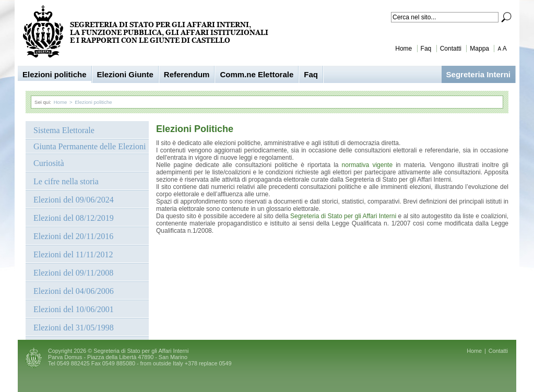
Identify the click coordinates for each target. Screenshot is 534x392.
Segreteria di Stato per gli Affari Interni (343, 216)
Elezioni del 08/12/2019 (74, 218)
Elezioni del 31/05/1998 (74, 328)
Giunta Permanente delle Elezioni (90, 146)
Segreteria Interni (478, 74)
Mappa (479, 49)
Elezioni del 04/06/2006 (74, 291)
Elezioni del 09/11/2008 (73, 273)
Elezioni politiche (55, 74)
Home (404, 49)
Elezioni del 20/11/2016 (73, 236)
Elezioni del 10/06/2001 (74, 309)
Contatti (451, 49)
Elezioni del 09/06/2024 (74, 200)
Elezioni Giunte (125, 74)
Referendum (187, 74)
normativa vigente (369, 165)
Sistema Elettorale (64, 130)
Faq (426, 49)
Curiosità (49, 163)
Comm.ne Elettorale (257, 74)
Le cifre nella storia (66, 181)
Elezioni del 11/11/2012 (73, 254)
